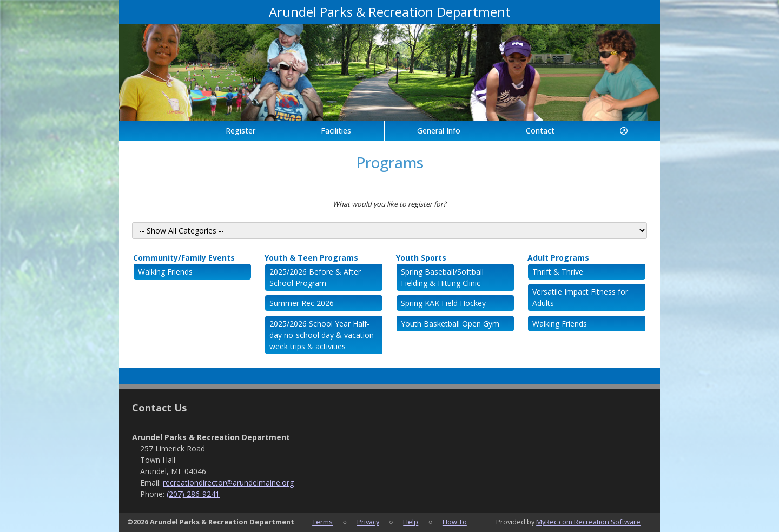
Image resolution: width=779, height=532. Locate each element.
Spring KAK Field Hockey (443, 303)
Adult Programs (558, 258)
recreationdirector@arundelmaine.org (228, 483)
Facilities (336, 131)
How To (455, 522)
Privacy (368, 522)
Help (411, 522)
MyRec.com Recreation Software (588, 522)
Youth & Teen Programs (311, 258)
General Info (439, 131)
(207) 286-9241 (193, 494)
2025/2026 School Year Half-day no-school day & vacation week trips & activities (322, 335)
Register (240, 131)
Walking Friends (165, 272)
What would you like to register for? (389, 204)
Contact (540, 131)
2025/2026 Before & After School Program (315, 277)
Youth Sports (421, 258)
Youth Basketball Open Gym (450, 324)
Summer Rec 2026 (302, 303)
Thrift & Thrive (558, 272)
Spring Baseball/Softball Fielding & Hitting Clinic (442, 277)
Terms (322, 522)
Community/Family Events (184, 258)
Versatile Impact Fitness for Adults (580, 297)
